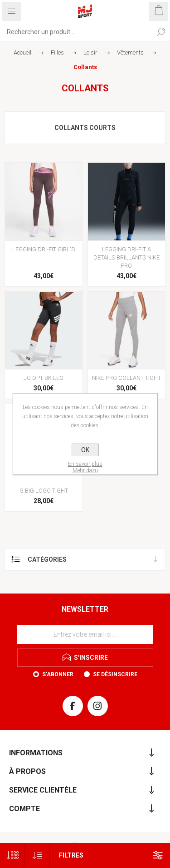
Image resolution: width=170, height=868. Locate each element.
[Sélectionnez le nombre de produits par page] (12, 856)
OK (85, 450)
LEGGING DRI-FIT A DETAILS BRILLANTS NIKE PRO (126, 257)
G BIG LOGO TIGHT (44, 491)
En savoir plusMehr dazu (85, 467)
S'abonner (58, 674)
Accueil (22, 52)
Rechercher (161, 32)
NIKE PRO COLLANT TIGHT (126, 378)
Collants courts (85, 128)
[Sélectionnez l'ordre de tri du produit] (37, 856)
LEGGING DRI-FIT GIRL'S (44, 249)
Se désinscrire (115, 674)
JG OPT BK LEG (44, 378)
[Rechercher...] (76, 32)
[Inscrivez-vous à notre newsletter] (85, 634)
